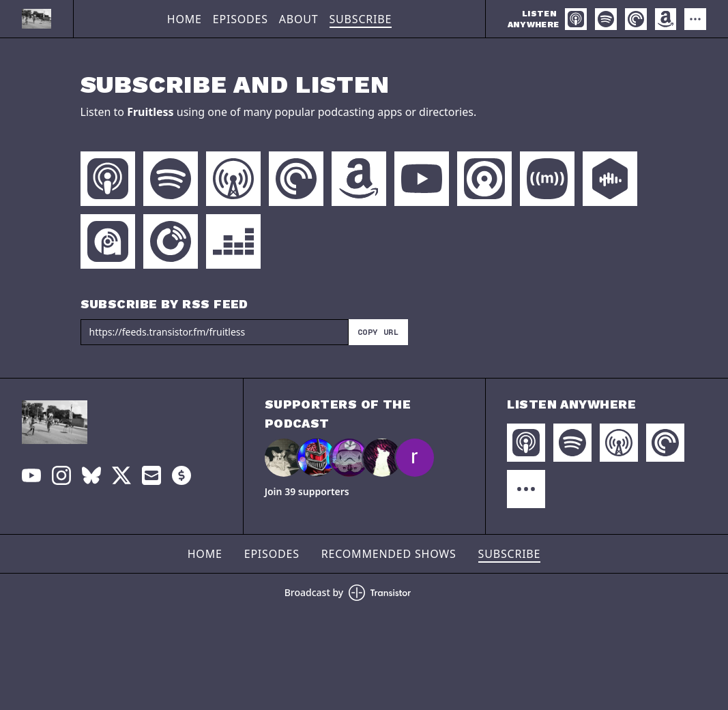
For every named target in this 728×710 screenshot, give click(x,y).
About (299, 19)
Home (185, 19)
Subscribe (361, 19)
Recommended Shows (389, 554)
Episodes (241, 19)
